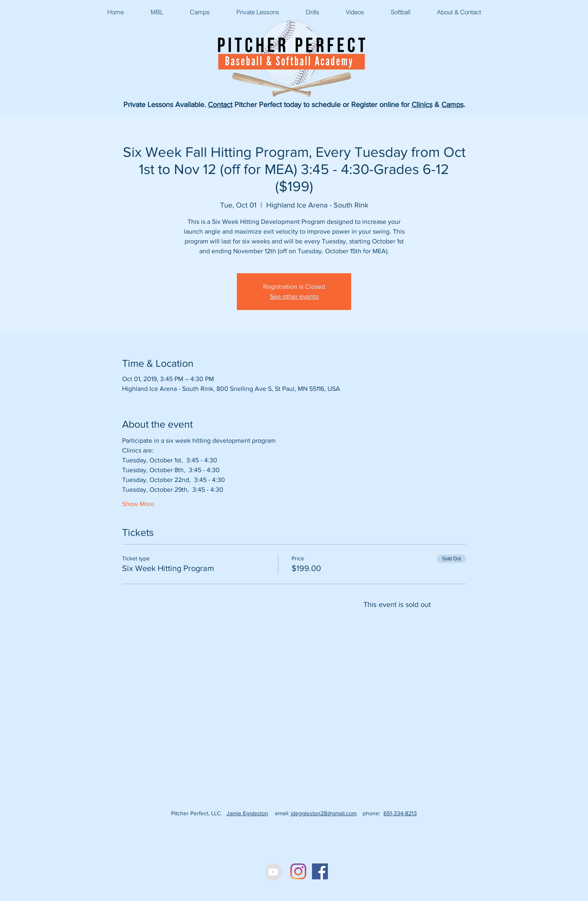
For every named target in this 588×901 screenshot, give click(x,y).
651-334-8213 (400, 813)
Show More (138, 504)
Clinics (422, 105)
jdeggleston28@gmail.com (324, 813)
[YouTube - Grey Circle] (273, 872)
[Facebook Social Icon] (320, 871)
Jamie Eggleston (247, 813)
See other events (294, 296)
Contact (220, 105)
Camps (452, 105)
